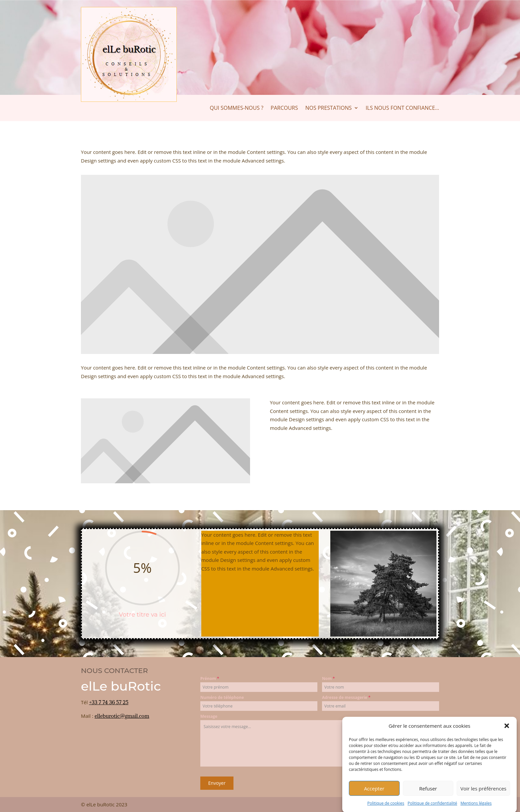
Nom (328, 678)
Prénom (210, 678)
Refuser (428, 798)
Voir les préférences (483, 798)
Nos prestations (329, 108)
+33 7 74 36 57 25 (109, 702)
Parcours (284, 108)
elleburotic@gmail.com (122, 716)
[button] (507, 735)
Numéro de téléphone (222, 697)
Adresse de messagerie (346, 697)
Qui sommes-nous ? (237, 108)
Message (209, 716)
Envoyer (217, 783)
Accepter (374, 798)
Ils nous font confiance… (402, 108)
